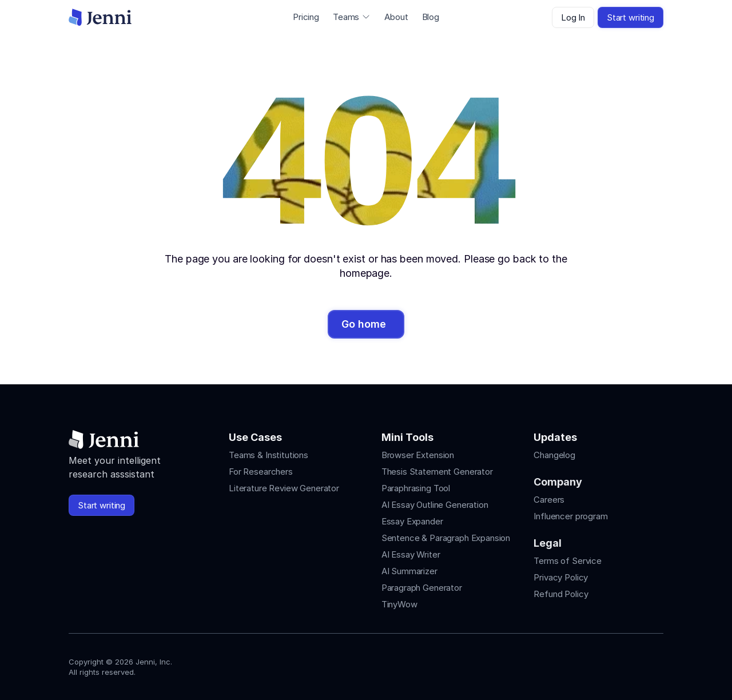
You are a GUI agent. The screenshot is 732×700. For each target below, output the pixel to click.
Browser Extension (418, 455)
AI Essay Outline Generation (435, 505)
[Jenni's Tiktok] (615, 664)
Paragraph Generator (422, 588)
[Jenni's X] (636, 664)
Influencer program (570, 516)
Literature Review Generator (284, 488)
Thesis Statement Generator (437, 472)
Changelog (554, 455)
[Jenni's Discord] (657, 664)
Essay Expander (412, 521)
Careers (549, 500)
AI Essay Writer (411, 554)
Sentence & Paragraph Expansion (446, 538)
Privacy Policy (561, 577)
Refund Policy (561, 594)
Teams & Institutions (268, 455)
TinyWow (399, 604)
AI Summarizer (409, 571)
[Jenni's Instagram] (574, 664)
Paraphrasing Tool (416, 488)
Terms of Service (568, 561)
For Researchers (261, 472)
